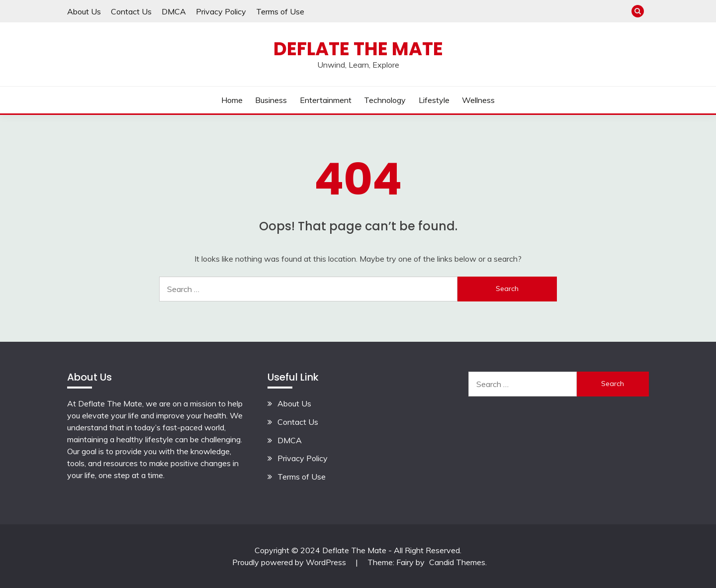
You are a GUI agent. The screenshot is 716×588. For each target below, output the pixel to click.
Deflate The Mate (358, 49)
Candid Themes (457, 562)
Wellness (478, 100)
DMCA (174, 11)
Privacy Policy (221, 11)
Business (271, 100)
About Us (84, 11)
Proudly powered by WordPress (290, 562)
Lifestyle (434, 100)
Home (232, 100)
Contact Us (131, 11)
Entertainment (326, 100)
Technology (385, 100)
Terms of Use (280, 11)
